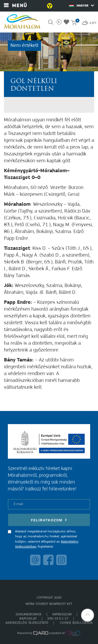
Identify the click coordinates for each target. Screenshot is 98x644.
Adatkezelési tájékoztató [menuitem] (27, 623)
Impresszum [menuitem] (62, 615)
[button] (88, 615)
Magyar (82, 6)
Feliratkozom (49, 520)
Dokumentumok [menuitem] (29, 615)
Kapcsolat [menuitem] (28, 619)
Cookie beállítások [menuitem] (76, 623)
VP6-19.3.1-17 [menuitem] (58, 619)
